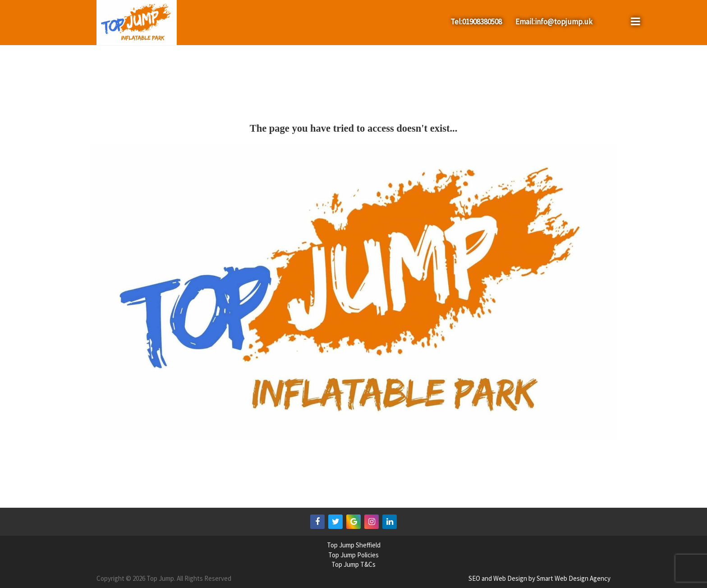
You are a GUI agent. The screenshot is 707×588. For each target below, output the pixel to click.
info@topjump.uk (564, 22)
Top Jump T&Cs (353, 564)
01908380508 (482, 22)
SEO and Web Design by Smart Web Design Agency (539, 578)
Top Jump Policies (353, 555)
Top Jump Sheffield (354, 545)
